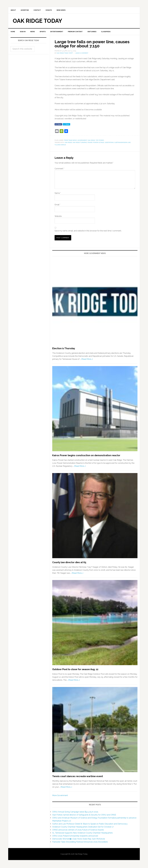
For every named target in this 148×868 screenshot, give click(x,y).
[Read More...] (87, 360)
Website (58, 217)
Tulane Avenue (60, 146)
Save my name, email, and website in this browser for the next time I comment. (88, 232)
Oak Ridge (91, 141)
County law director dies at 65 (69, 563)
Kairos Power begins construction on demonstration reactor (86, 456)
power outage (99, 143)
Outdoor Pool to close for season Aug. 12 (75, 670)
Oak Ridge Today (37, 21)
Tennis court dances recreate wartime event (78, 777)
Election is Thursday (64, 349)
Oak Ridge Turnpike (80, 143)
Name (58, 194)
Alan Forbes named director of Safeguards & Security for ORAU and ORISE (84, 816)
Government (82, 141)
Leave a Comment (82, 54)
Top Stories (100, 141)
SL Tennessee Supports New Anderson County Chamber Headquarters (82, 834)
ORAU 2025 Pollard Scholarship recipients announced (75, 837)
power (90, 143)
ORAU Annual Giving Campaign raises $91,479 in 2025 (75, 813)
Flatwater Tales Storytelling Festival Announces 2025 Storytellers (80, 843)
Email (57, 205)
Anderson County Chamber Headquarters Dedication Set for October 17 (83, 828)
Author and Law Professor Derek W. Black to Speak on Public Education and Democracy (90, 825)
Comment (59, 169)
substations (109, 143)
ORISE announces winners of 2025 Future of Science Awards (78, 831)
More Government (60, 796)
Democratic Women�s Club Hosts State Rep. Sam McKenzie (79, 840)
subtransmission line (122, 143)
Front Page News (70, 141)
